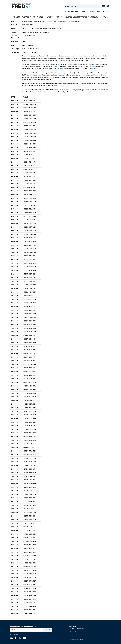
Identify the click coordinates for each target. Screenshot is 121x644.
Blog (99, 11)
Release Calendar (72, 11)
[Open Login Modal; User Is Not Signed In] (108, 6)
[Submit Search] (98, 6)
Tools (84, 11)
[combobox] (80, 6)
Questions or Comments (77, 629)
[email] (27, 630)
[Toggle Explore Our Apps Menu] (103, 6)
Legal (71, 637)
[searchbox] (81, 6)
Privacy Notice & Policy (76, 640)
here (58, 69)
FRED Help (72, 632)
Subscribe (48, 630)
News (92, 11)
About (106, 11)
